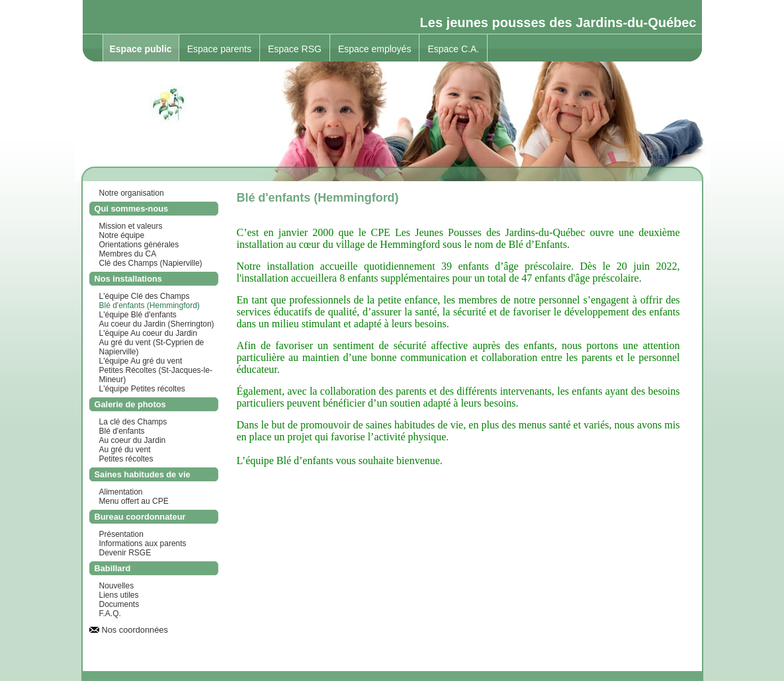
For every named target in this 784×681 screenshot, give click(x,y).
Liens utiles (119, 595)
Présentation (121, 534)
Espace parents (219, 49)
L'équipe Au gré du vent (141, 361)
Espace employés (375, 49)
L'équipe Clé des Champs (145, 296)
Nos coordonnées (135, 630)
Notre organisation (132, 193)
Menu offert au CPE (134, 501)
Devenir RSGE (125, 553)
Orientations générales (139, 245)
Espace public (141, 49)
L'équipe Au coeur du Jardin (148, 333)
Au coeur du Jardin (133, 440)
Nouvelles (117, 586)
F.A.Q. (110, 614)
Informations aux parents (143, 543)
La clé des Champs (133, 422)
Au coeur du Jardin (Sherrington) (157, 324)
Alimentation (121, 492)
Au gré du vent (125, 450)
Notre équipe (122, 235)
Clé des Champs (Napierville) (151, 263)
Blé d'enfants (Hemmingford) (150, 305)
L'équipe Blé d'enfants (138, 315)
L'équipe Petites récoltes (142, 389)
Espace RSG (295, 49)
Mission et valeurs (131, 226)
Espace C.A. (453, 49)
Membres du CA (128, 254)
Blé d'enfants (122, 431)
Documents (119, 604)
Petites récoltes (126, 459)
